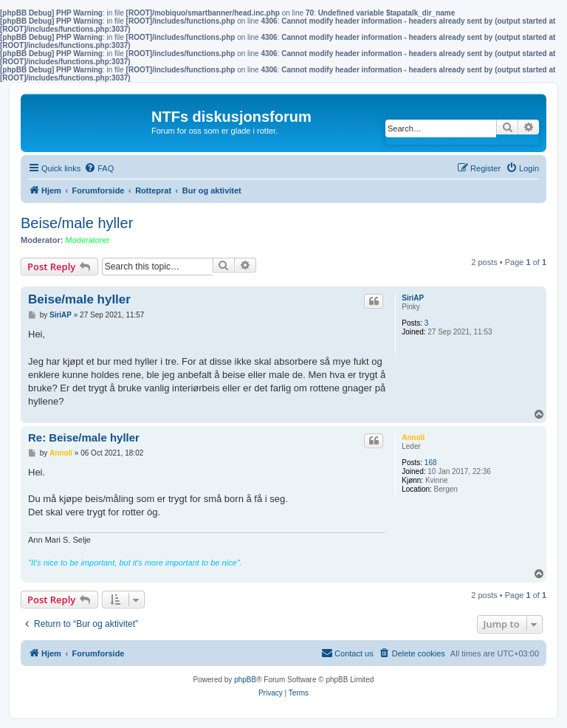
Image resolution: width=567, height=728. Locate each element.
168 (431, 463)
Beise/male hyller (77, 223)
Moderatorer (88, 240)
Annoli (413, 437)
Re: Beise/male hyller (84, 437)
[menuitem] (99, 168)
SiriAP (413, 298)
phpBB (245, 680)
